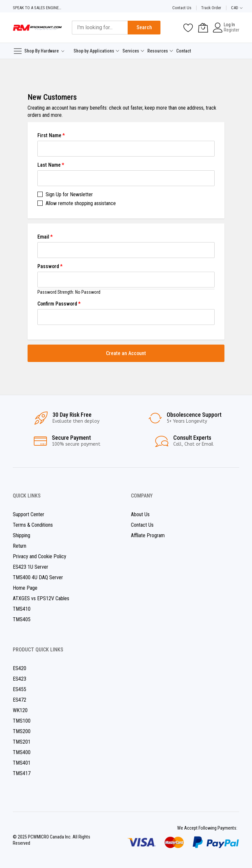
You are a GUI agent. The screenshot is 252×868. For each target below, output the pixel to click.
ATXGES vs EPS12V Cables (41, 598)
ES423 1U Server (31, 567)
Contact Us (182, 8)
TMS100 (22, 721)
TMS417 (22, 773)
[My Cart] (203, 28)
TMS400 (22, 752)
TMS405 (22, 619)
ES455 (20, 689)
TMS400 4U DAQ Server (38, 577)
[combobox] (100, 28)
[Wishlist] (188, 28)
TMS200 (22, 731)
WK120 (20, 710)
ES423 (20, 679)
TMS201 (22, 742)
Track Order (211, 8)
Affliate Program (148, 535)
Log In (229, 25)
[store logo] (37, 28)
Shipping (21, 535)
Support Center (29, 514)
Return (20, 546)
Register (231, 30)
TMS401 (22, 763)
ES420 (20, 668)
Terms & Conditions (33, 525)
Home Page (25, 588)
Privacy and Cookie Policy (40, 556)
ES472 (20, 700)
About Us (140, 514)
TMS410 (22, 609)
